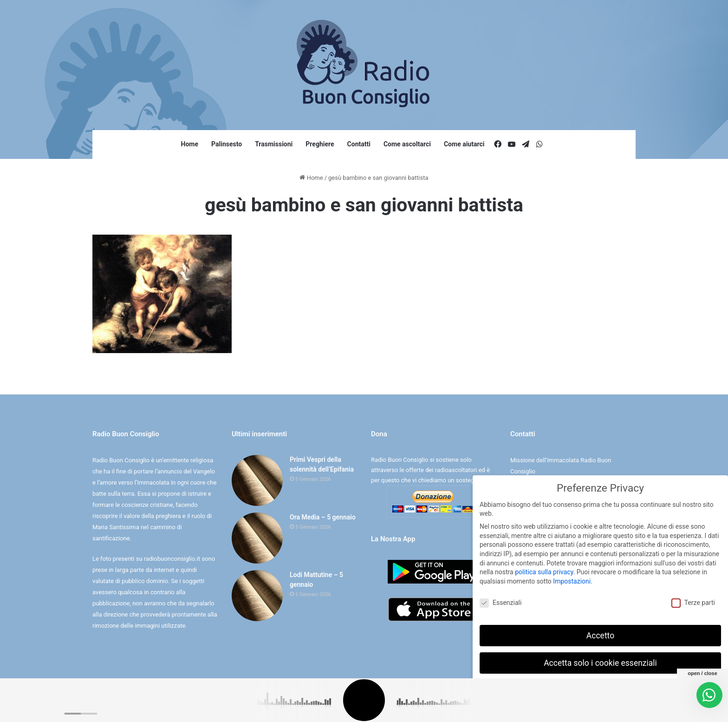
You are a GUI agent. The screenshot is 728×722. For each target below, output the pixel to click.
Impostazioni (572, 580)
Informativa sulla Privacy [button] (621, 709)
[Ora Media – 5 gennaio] (257, 538)
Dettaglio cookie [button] (572, 709)
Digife (429, 705)
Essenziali (500, 602)
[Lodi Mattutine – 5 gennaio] (257, 596)
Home (190, 144)
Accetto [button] (600, 634)
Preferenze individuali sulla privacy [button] (600, 689)
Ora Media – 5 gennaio (323, 517)
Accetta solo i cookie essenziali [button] (600, 662)
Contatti (359, 144)
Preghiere (320, 144)
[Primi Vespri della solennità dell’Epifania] (257, 480)
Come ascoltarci (407, 144)
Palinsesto (227, 144)
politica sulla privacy (544, 571)
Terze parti (693, 602)
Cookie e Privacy (372, 705)
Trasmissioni (274, 144)
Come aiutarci (464, 144)
